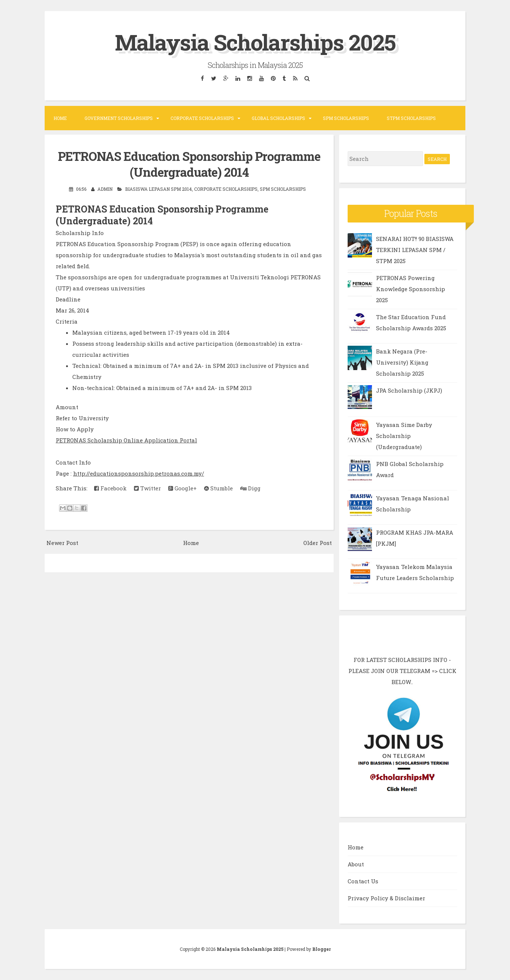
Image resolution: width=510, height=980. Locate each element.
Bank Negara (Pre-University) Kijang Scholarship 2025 (402, 362)
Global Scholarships (278, 118)
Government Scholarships (119, 118)
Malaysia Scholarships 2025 (255, 42)
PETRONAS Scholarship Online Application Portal (126, 440)
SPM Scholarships (346, 118)
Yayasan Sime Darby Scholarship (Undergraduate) (404, 436)
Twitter (147, 488)
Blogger (321, 949)
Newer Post (62, 543)
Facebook (110, 488)
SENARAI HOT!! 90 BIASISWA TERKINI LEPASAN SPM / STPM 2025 (415, 250)
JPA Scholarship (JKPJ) (409, 390)
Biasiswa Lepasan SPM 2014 (158, 189)
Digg (250, 488)
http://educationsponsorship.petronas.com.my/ (139, 473)
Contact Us (363, 881)
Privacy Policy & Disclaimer (386, 898)
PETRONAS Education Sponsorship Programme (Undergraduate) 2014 (189, 164)
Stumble (218, 488)
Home (60, 118)
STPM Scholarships (411, 118)
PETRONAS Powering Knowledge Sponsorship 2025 (411, 289)
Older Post (318, 543)
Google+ (182, 488)
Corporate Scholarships (202, 118)
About (356, 864)
